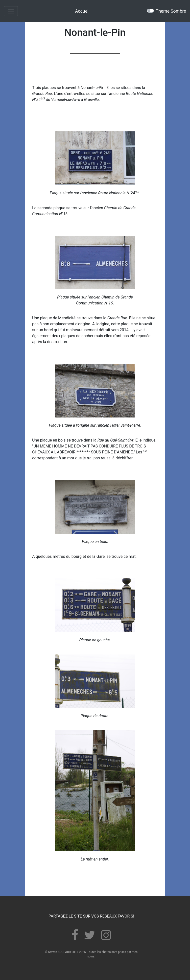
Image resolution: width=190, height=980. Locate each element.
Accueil (82, 11)
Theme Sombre (171, 11)
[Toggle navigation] (11, 11)
